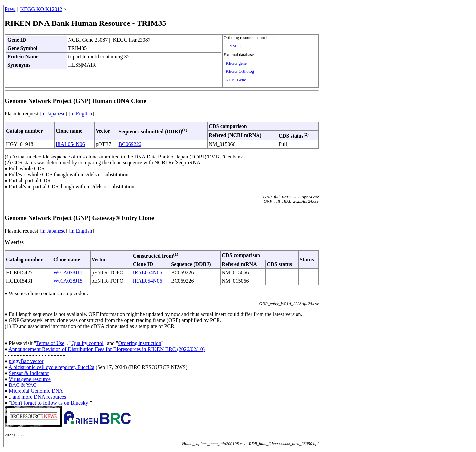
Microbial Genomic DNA (36, 391)
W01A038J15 (68, 281)
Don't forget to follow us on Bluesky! (50, 403)
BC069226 (130, 144)
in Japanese (53, 114)
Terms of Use (50, 343)
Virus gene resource (30, 379)
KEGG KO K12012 (41, 9)
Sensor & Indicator (29, 373)
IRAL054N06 (70, 144)
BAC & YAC (23, 385)
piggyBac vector (26, 361)
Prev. (10, 9)
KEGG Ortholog (240, 71)
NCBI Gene (236, 80)
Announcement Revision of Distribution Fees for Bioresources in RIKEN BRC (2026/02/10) (106, 349)
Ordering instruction (140, 343)
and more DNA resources (39, 397)
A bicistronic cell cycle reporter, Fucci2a (51, 367)
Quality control (87, 343)
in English (81, 114)
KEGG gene (236, 63)
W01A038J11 (68, 272)
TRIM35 (233, 46)
